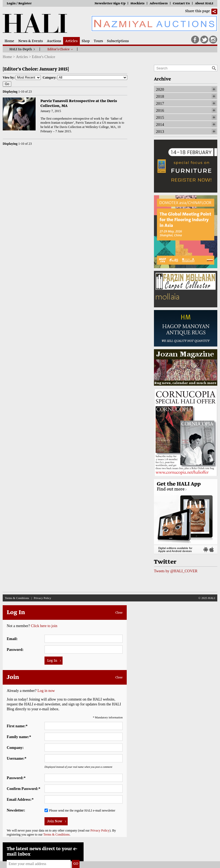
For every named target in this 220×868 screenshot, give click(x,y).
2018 (160, 96)
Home (9, 41)
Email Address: (20, 800)
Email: (12, 639)
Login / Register (19, 4)
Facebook (195, 40)
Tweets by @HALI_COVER (176, 571)
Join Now (55, 822)
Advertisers (159, 4)
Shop (86, 41)
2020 (160, 89)
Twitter (204, 40)
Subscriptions (118, 41)
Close (119, 613)
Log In (52, 661)
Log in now (46, 691)
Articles (71, 41)
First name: (17, 726)
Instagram (213, 40)
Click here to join (44, 626)
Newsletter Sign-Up (110, 4)
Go (7, 84)
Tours (98, 41)
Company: (15, 748)
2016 (160, 110)
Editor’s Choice (59, 50)
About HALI (204, 4)
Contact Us (181, 4)
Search (214, 68)
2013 (160, 132)
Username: (16, 758)
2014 (160, 125)
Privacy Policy (42, 598)
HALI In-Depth (21, 50)
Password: (15, 650)
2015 (160, 117)
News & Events (31, 41)
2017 (160, 103)
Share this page (198, 11)
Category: (85, 78)
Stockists (137, 4)
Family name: (19, 737)
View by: (22, 78)
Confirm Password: (23, 789)
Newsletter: (16, 810)
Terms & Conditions (17, 598)
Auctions (54, 41)
